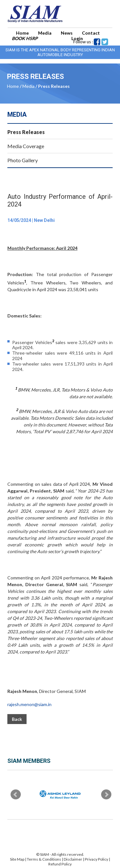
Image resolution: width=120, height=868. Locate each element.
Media (45, 33)
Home (22, 33)
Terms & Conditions (44, 859)
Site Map (17, 859)
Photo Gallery (23, 160)
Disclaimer (73, 859)
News (67, 33)
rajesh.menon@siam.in (29, 704)
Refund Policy (60, 864)
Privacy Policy (96, 859)
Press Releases (26, 132)
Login (77, 38)
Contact (91, 33)
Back (17, 719)
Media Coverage (26, 146)
